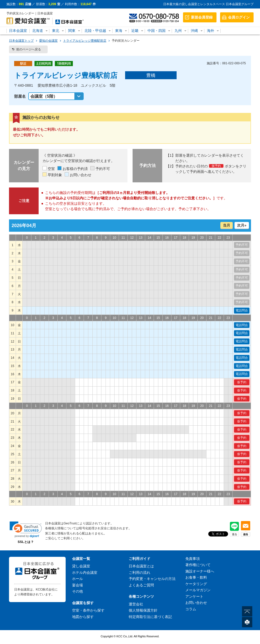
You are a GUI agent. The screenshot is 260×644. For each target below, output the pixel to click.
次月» (242, 225)
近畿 (135, 31)
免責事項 (193, 559)
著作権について (198, 565)
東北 (56, 31)
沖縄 (194, 31)
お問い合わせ (196, 603)
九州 (178, 31)
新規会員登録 (202, 17)
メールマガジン (198, 590)
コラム (191, 609)
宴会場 (77, 585)
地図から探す (83, 617)
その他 (77, 591)
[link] (26, 529)
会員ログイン (239, 17)
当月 (227, 225)
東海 (119, 31)
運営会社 (136, 604)
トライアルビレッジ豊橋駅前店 (85, 41)
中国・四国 (157, 31)
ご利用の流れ (140, 573)
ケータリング (196, 584)
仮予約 (242, 382)
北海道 (38, 31)
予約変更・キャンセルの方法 (152, 579)
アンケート (194, 596)
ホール (77, 579)
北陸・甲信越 (95, 31)
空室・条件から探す (88, 610)
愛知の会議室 (48, 41)
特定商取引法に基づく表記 (150, 617)
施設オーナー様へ (200, 571)
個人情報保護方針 (143, 610)
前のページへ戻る (29, 49)
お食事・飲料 (196, 577)
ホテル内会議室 (85, 573)
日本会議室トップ (21, 41)
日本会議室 (18, 31)
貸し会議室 (81, 566)
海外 (211, 31)
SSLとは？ (26, 542)
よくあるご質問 (141, 585)
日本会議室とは (141, 566)
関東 (72, 31)
